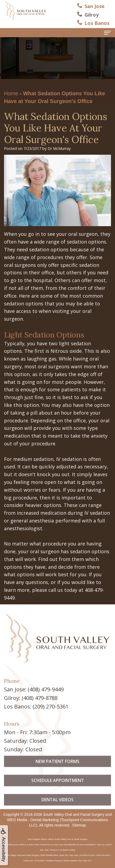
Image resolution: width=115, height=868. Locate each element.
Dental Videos (57, 809)
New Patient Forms (57, 771)
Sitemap (79, 825)
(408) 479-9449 (46, 689)
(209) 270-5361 (51, 706)
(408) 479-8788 (40, 698)
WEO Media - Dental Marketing (33, 820)
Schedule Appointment (58, 790)
